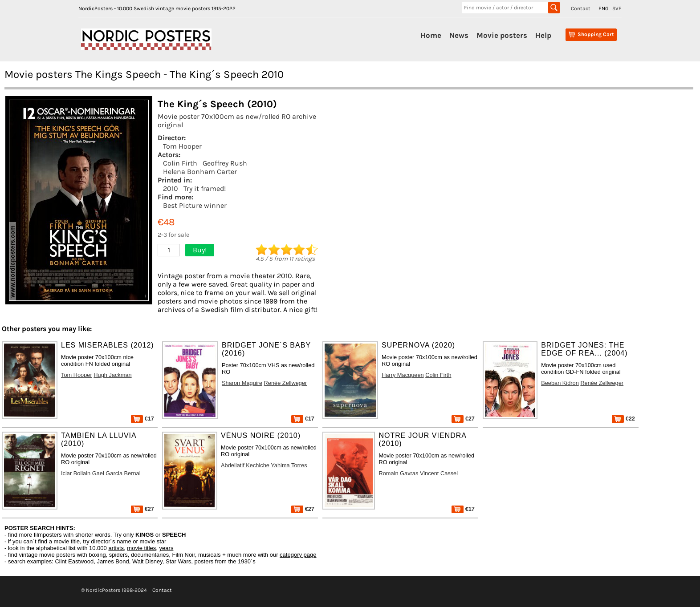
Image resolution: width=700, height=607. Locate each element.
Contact (581, 8)
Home (431, 35)
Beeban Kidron (560, 383)
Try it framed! (205, 188)
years (167, 548)
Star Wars (178, 561)
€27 (463, 419)
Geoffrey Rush (225, 163)
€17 (142, 419)
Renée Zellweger (286, 383)
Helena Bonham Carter (200, 172)
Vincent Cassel (439, 473)
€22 (623, 419)
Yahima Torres (289, 465)
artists (116, 548)
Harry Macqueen (403, 375)
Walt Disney (147, 561)
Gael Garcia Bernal (116, 473)
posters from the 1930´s (225, 561)
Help (543, 35)
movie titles (141, 548)
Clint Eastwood (74, 561)
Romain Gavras (398, 473)
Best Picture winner (195, 205)
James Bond (113, 561)
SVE (617, 8)
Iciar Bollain (76, 473)
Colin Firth (180, 163)
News (459, 35)
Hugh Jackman (112, 375)
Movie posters (502, 35)
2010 (171, 188)
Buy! (200, 250)
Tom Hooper (182, 146)
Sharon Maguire (242, 383)
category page (298, 555)
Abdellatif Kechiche (245, 465)
